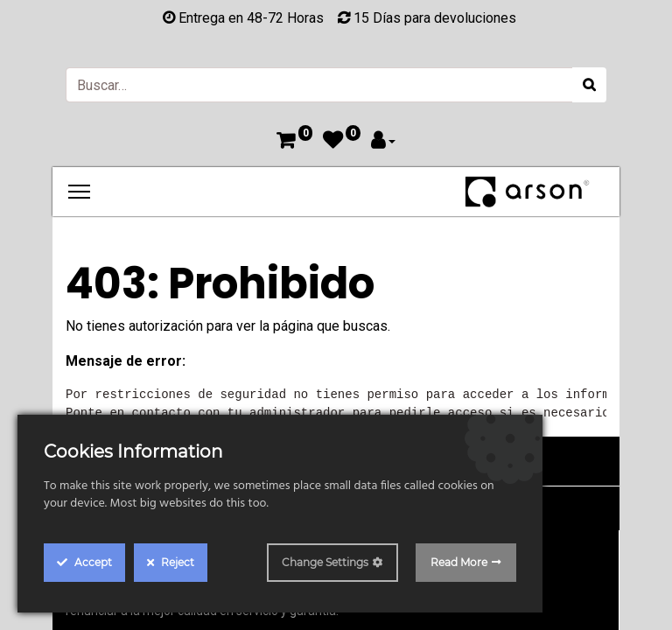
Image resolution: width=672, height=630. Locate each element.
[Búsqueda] (589, 85)
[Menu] (79, 192)
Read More (459, 562)
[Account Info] (383, 142)
